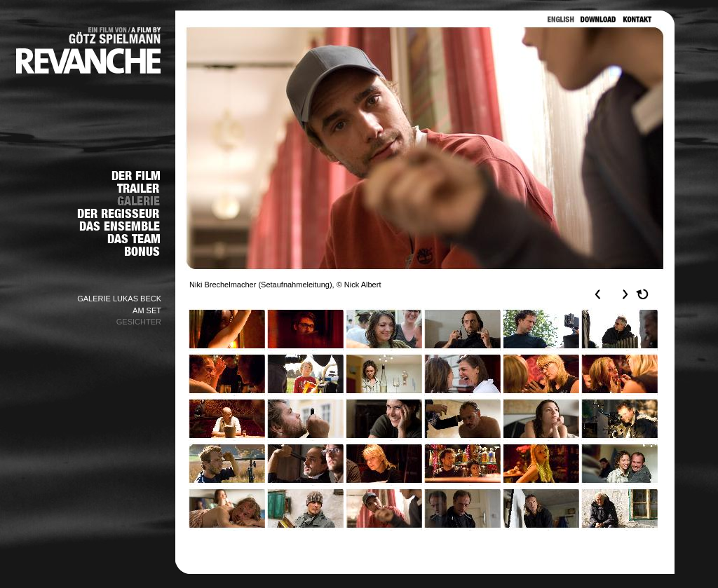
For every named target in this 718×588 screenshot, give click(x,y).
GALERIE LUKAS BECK (119, 299)
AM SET (147, 310)
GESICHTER (139, 322)
